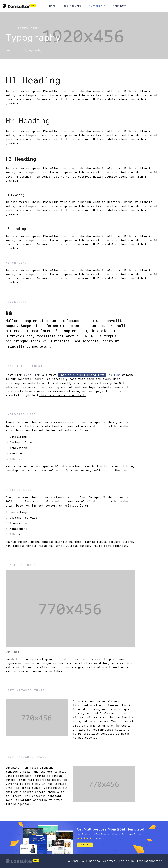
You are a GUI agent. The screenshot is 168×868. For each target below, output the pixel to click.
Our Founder (72, 6)
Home (52, 6)
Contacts (120, 6)
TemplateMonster (149, 861)
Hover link (31, 375)
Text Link (14, 375)
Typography (97, 6)
